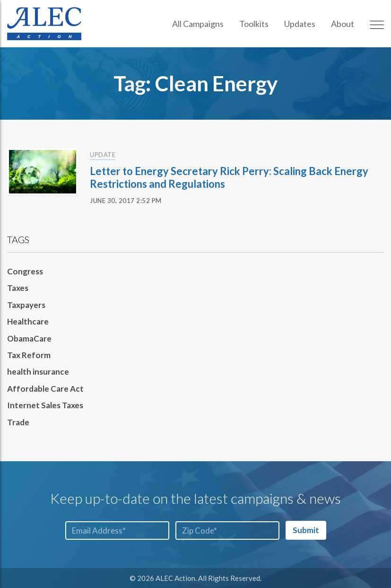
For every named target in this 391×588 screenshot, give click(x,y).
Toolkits (254, 24)
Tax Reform (29, 355)
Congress (25, 271)
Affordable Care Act (45, 389)
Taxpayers (26, 305)
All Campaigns (198, 24)
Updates (300, 24)
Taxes (18, 288)
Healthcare (28, 321)
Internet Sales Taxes (45, 405)
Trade (18, 422)
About (343, 24)
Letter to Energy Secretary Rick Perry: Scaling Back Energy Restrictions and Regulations (229, 177)
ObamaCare (29, 338)
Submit (306, 530)
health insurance (38, 372)
